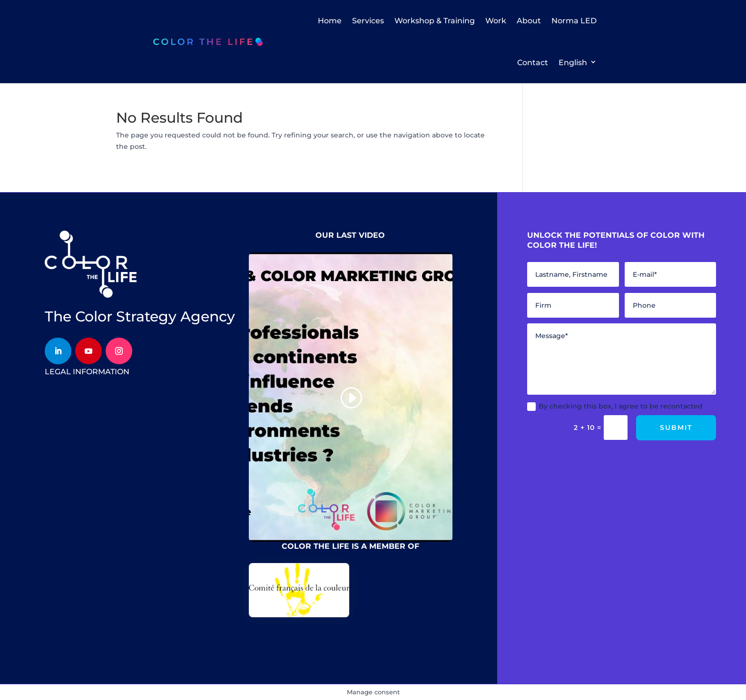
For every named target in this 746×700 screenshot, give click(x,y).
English (573, 63)
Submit (676, 428)
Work (496, 21)
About (529, 21)
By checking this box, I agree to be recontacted (615, 406)
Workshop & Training (435, 21)
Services (368, 21)
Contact (533, 63)
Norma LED (574, 21)
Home (330, 21)
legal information (87, 372)
